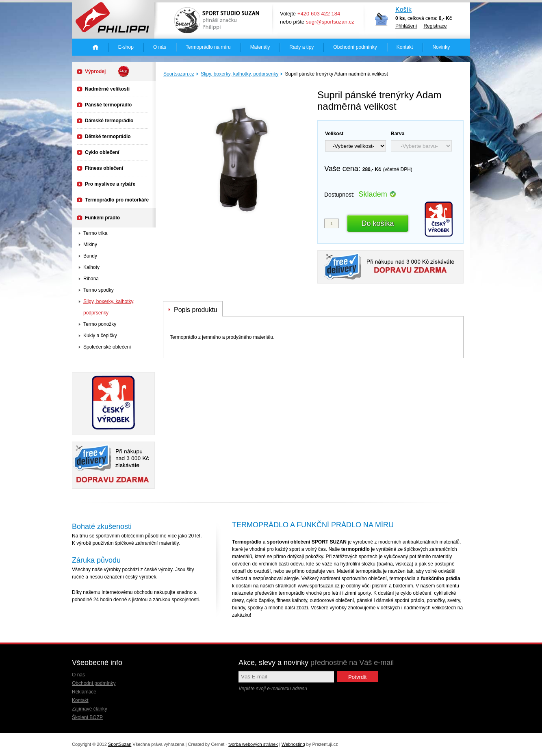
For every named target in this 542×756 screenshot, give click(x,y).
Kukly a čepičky (100, 336)
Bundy (90, 256)
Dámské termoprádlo (109, 121)
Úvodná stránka (95, 47)
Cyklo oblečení (102, 152)
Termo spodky (99, 290)
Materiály (260, 47)
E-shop (126, 47)
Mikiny (90, 245)
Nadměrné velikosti (107, 89)
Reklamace (84, 692)
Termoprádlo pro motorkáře (117, 200)
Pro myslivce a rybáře (110, 184)
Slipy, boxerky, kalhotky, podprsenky (240, 74)
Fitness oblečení (104, 168)
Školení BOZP (87, 717)
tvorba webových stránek (253, 744)
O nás (160, 47)
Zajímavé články (90, 709)
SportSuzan (120, 744)
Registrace (435, 26)
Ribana (91, 279)
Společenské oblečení (107, 347)
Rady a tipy (301, 47)
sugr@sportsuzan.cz (330, 22)
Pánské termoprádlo (108, 105)
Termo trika (95, 233)
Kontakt (405, 47)
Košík (403, 10)
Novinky (441, 47)
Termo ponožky (100, 324)
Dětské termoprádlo (108, 136)
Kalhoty (91, 267)
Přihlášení (406, 26)
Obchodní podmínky (355, 47)
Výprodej (107, 71)
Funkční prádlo (102, 218)
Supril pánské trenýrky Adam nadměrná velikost (336, 74)
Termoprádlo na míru (208, 47)
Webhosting (293, 744)
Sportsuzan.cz (179, 74)
